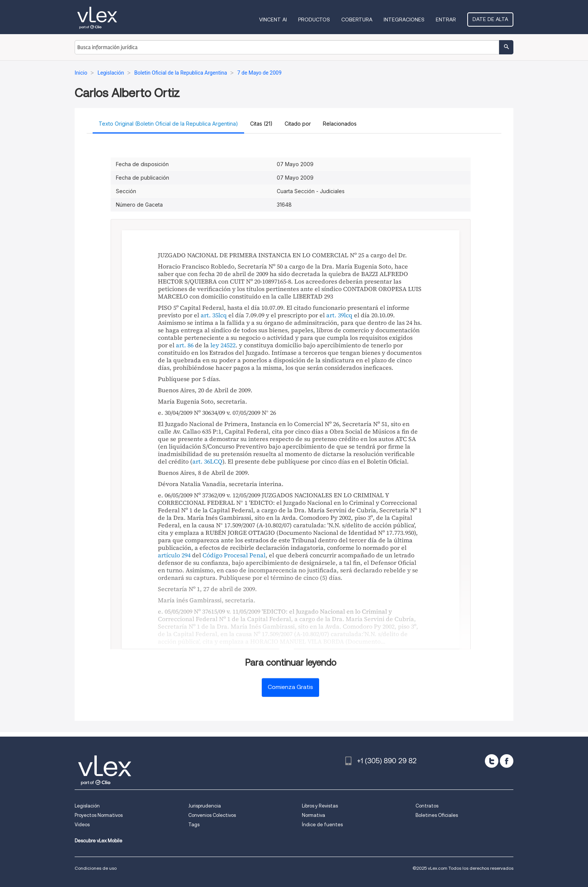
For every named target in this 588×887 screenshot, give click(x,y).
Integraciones (404, 20)
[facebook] (507, 761)
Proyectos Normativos (99, 815)
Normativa (313, 815)
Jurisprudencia (205, 806)
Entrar (446, 20)
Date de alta (490, 19)
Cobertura (357, 20)
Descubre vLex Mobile (98, 841)
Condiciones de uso (96, 868)
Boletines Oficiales (437, 815)
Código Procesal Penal (234, 555)
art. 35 (209, 315)
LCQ (216, 461)
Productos (314, 20)
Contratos (427, 806)
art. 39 (335, 315)
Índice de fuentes (322, 825)
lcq (223, 315)
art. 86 (185, 345)
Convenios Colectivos (212, 815)
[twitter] (492, 761)
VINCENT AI (273, 20)
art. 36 (201, 461)
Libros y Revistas (320, 806)
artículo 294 (174, 555)
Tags (194, 825)
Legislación (87, 806)
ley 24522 (223, 345)
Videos (82, 825)
